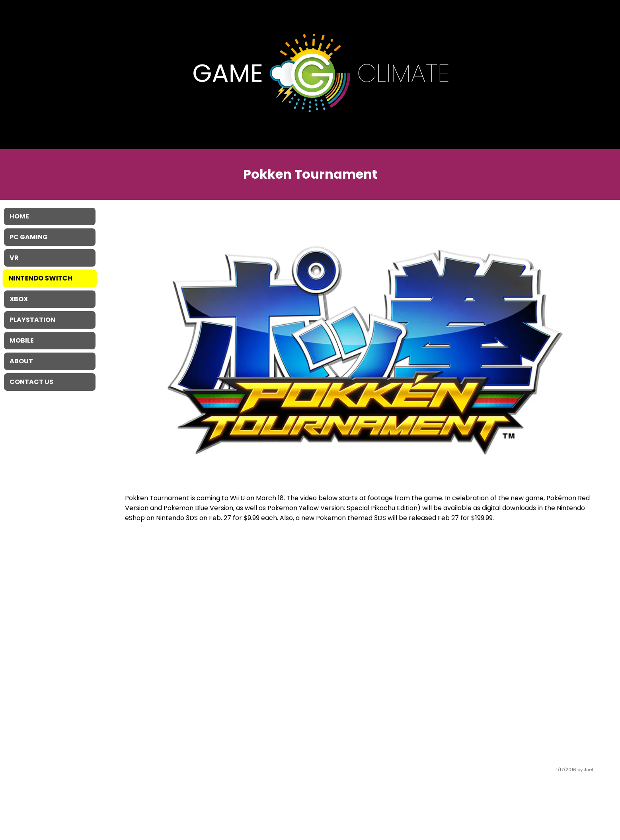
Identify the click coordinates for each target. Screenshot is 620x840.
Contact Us (31, 382)
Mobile (22, 340)
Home (19, 216)
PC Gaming (29, 237)
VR (14, 258)
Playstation (32, 320)
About (21, 361)
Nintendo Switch (41, 278)
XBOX (19, 299)
